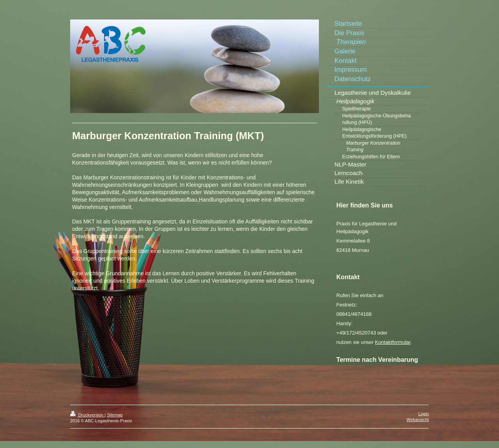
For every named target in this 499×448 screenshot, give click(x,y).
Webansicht (418, 420)
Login (424, 414)
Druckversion (87, 415)
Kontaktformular (393, 342)
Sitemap (115, 415)
